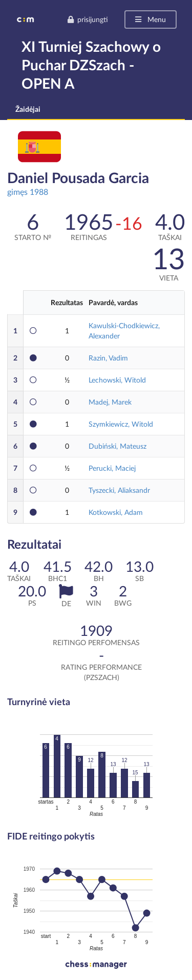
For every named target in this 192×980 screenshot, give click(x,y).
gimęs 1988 (28, 192)
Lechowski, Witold (117, 380)
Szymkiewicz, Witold (121, 424)
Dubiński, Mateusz (118, 446)
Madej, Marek (110, 402)
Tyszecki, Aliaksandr (119, 490)
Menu (150, 19)
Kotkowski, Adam (116, 512)
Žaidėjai (28, 109)
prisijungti (88, 19)
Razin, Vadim (108, 358)
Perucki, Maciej (112, 468)
